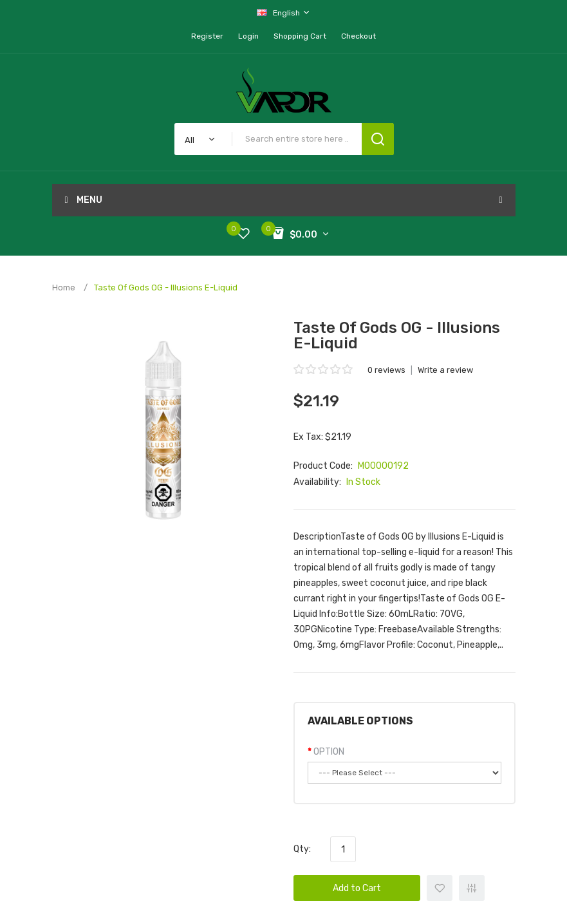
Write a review (445, 370)
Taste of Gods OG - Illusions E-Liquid (166, 288)
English (284, 13)
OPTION (329, 752)
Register (207, 36)
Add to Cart (357, 888)
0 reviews (386, 370)
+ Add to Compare (472, 888)
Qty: (302, 849)
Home (64, 288)
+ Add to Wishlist (440, 888)
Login (248, 36)
